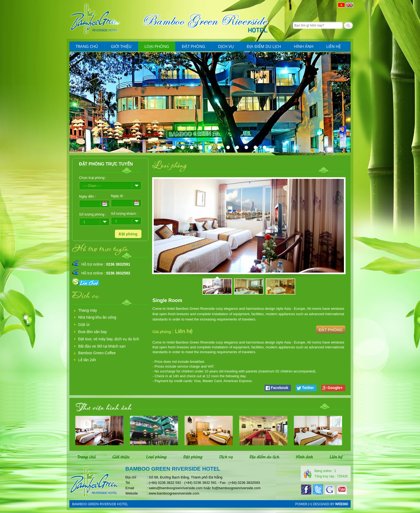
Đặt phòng (194, 46)
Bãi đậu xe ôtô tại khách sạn (102, 346)
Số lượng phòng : (93, 214)
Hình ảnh (304, 46)
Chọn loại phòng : (93, 178)
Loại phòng (157, 46)
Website (132, 493)
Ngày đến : (87, 196)
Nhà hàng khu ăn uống (97, 317)
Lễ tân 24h (87, 360)
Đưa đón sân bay (93, 332)
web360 (342, 504)
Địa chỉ (131, 477)
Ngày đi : (118, 196)
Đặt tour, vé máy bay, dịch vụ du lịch (109, 339)
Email (130, 488)
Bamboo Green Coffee (97, 353)
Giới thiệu (121, 46)
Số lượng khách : (124, 214)
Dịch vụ (226, 46)
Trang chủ (87, 46)
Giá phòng (162, 332)
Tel (128, 483)
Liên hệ (333, 46)
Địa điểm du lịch (264, 46)
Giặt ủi (84, 325)
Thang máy (88, 310)
